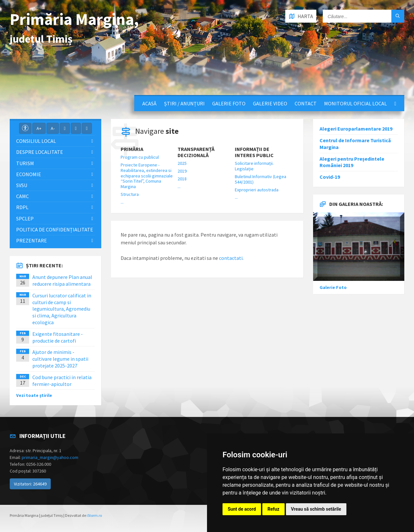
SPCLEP (25, 218)
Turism (25, 163)
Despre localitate (40, 152)
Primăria (132, 149)
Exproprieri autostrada (257, 190)
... (122, 202)
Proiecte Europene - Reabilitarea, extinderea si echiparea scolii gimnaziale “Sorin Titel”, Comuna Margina (147, 176)
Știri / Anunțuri (184, 103)
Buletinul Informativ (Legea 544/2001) (261, 179)
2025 (182, 163)
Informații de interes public (254, 152)
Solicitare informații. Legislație (254, 166)
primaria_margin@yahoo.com (50, 457)
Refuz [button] (273, 509)
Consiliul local (36, 141)
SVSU (22, 185)
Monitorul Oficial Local (355, 103)
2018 (182, 179)
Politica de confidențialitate (55, 229)
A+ (39, 128)
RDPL (22, 207)
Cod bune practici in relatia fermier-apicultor (62, 381)
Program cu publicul (140, 157)
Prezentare (32, 240)
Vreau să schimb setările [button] (316, 509)
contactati (231, 258)
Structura (130, 194)
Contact (306, 103)
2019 (182, 171)
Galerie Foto (229, 103)
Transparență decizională (196, 152)
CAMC (22, 196)
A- (53, 128)
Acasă (149, 103)
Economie (29, 174)
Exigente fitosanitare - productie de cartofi (58, 337)
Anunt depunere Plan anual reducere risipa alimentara (62, 280)
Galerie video (270, 103)
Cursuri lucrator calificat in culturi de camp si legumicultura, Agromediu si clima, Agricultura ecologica (62, 309)
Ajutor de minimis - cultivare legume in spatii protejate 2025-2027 (60, 359)
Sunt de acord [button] (242, 509)
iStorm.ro (94, 515)
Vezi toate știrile (34, 395)
